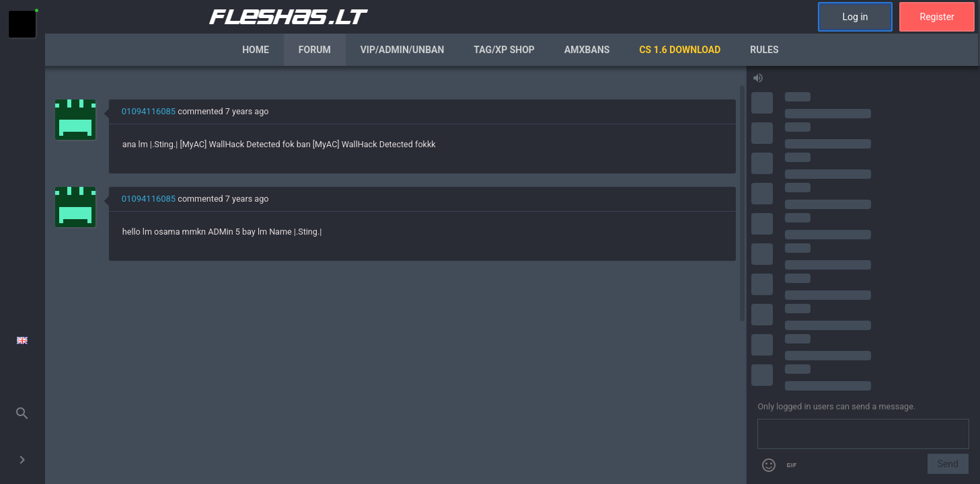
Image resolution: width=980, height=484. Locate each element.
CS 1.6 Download (680, 50)
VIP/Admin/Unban (403, 50)
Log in (856, 17)
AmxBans (587, 50)
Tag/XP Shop (504, 50)
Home (256, 50)
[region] (396, 275)
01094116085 (149, 111)
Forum (315, 50)
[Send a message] (863, 434)
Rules (764, 50)
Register (937, 17)
